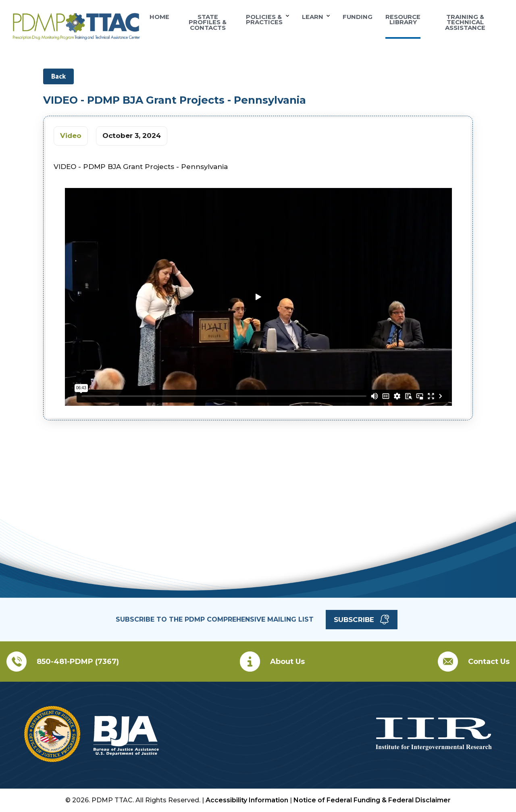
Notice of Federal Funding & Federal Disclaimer (372, 800)
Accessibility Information (247, 800)
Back (58, 76)
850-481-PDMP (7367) (78, 662)
